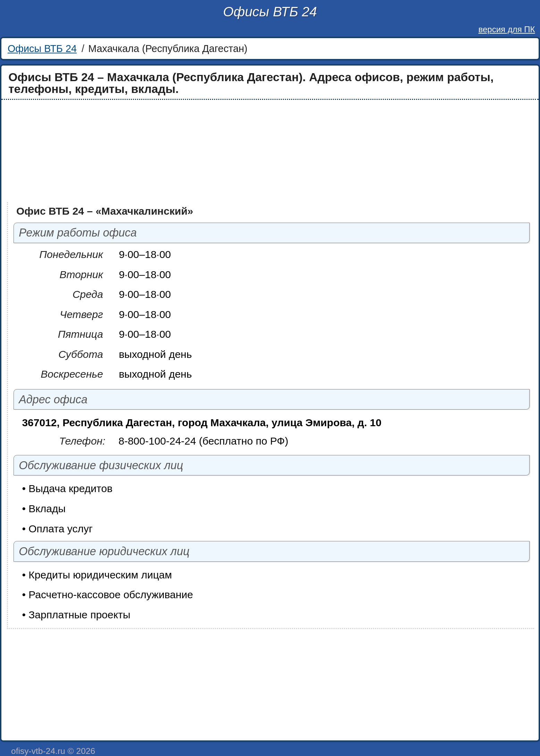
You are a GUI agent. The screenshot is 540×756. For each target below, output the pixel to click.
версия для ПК (507, 29)
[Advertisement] (212, 151)
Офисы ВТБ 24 (270, 12)
